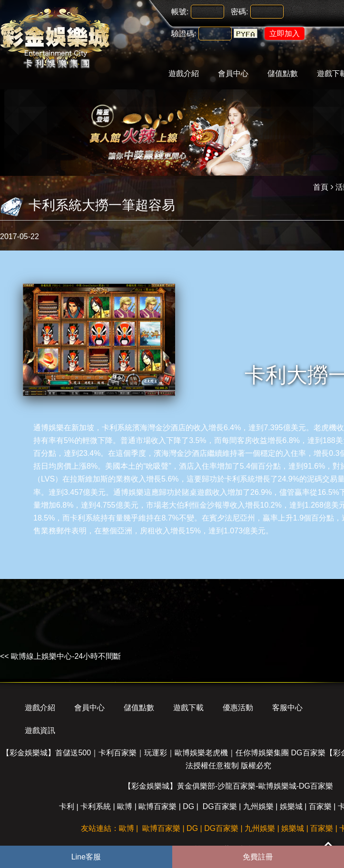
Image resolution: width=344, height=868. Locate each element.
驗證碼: (184, 34)
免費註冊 (258, 857)
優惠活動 (238, 708)
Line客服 (86, 857)
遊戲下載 (188, 708)
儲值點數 (283, 73)
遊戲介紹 (184, 73)
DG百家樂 (220, 806)
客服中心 (287, 708)
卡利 (67, 806)
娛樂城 (291, 806)
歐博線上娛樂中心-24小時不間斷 (66, 656)
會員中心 (233, 73)
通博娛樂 (49, 428)
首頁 (321, 187)
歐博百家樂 (157, 806)
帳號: (180, 12)
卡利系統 (117, 428)
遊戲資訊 (40, 730)
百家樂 (320, 806)
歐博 (125, 806)
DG (188, 806)
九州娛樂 (258, 806)
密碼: (239, 12)
